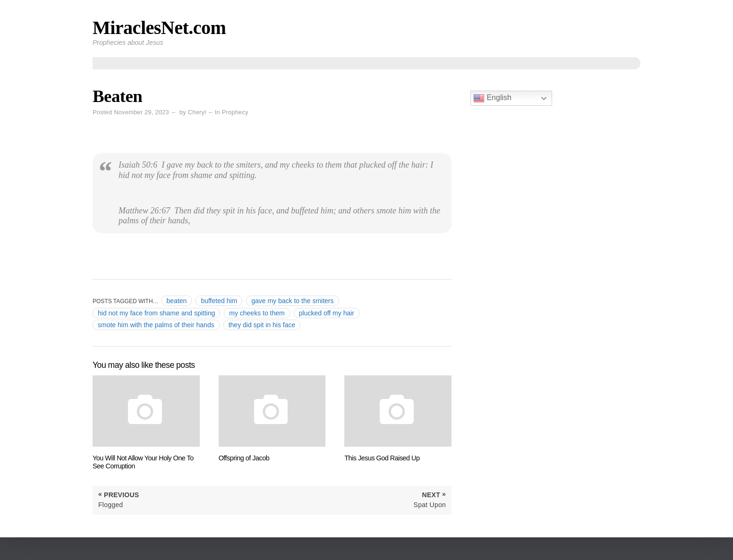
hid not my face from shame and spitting (156, 313)
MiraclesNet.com (159, 28)
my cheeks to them (257, 313)
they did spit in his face (262, 325)
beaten (177, 301)
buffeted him (219, 301)
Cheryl (197, 112)
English (492, 98)
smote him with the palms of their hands (156, 325)
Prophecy (235, 112)
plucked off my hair (327, 313)
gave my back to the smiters (292, 301)
